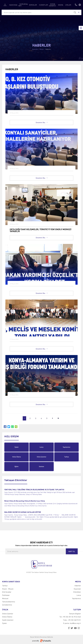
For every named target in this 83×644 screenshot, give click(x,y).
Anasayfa (35, 49)
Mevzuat (5, 598)
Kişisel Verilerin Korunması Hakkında (41, 637)
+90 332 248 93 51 (74, 620)
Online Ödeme (17, 457)
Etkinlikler (77, 592)
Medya (42, 49)
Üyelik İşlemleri (8, 620)
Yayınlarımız (67, 447)
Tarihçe (67, 457)
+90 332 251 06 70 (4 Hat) (72, 617)
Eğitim (17, 466)
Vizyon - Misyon (8, 589)
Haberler (48, 49)
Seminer (41, 466)
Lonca (41, 447)
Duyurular (77, 589)
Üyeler (17, 447)
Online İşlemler (42, 457)
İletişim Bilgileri (75, 614)
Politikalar (6, 595)
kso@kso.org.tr (75, 623)
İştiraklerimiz (7, 605)
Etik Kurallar (7, 592)
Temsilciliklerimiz (9, 602)
